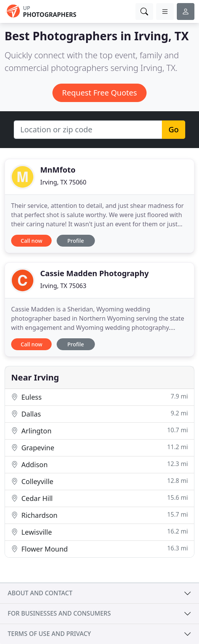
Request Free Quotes (99, 93)
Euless (99, 397)
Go (174, 129)
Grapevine (99, 447)
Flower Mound (99, 549)
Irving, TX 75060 (63, 182)
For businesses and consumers (59, 613)
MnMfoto (58, 170)
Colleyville (99, 481)
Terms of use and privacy (49, 634)
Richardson (99, 515)
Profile (76, 241)
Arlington (99, 431)
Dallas (99, 414)
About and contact (40, 593)
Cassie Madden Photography (95, 273)
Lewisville (99, 532)
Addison (99, 464)
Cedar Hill (99, 498)
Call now (31, 241)
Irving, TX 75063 (63, 286)
